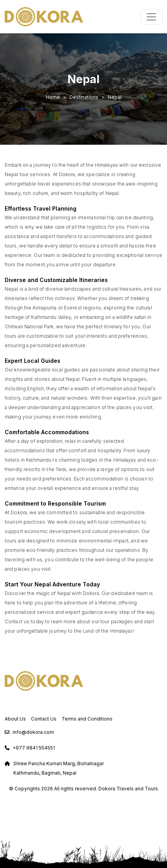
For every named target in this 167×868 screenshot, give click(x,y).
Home (53, 97)
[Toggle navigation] (151, 17)
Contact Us (44, 719)
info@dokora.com (33, 732)
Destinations (84, 97)
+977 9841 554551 (34, 748)
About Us (15, 719)
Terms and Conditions (87, 719)
